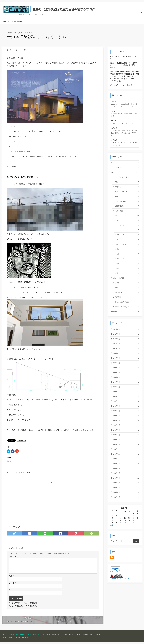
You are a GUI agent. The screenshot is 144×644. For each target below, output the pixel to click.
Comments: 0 (30, 50)
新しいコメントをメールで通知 (24, 605)
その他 (127, 288)
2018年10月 (126, 467)
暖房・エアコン (128, 248)
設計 (25, 32)
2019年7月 (126, 423)
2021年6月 (126, 340)
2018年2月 (126, 507)
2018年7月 (126, 482)
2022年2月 (126, 335)
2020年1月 (126, 394)
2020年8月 (126, 369)
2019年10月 (126, 409)
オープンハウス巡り (127, 180)
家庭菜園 (127, 302)
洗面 (128, 253)
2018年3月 (126, 502)
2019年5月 (126, 433)
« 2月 (112, 535)
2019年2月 (126, 448)
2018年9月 (126, 472)
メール (12, 584)
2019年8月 (126, 418)
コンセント (128, 229)
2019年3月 (126, 443)
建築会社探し (127, 209)
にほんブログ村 (116, 581)
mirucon (30, 639)
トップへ (6, 22)
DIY (126, 165)
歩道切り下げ (128, 204)
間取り (30, 32)
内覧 (127, 185)
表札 (128, 268)
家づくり (18, 32)
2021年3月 (126, 350)
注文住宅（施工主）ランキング (120, 589)
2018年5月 (126, 492)
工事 (127, 199)
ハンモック (128, 239)
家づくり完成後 (126, 283)
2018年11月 (126, 463)
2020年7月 (126, 374)
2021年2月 (126, 355)
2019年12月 (126, 399)
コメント (13, 558)
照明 (128, 258)
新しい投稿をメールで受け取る (24, 608)
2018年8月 (126, 477)
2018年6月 (126, 487)
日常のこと (126, 317)
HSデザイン (17, 63)
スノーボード (126, 170)
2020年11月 (126, 360)
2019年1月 (126, 453)
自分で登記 (127, 214)
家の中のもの (127, 297)
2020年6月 (126, 379)
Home (9, 32)
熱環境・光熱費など (127, 312)
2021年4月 (126, 345)
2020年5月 (126, 384)
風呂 (128, 278)
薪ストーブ (128, 263)
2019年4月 (126, 438)
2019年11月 (126, 404)
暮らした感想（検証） (127, 307)
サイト (12, 592)
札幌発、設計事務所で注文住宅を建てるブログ (28, 636)
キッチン (128, 224)
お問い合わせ (17, 22)
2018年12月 (126, 458)
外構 (127, 292)
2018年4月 (126, 497)
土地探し (127, 190)
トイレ (128, 234)
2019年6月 (126, 428)
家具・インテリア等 (127, 194)
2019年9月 (126, 413)
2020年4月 (126, 389)
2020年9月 (126, 364)
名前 (11, 577)
